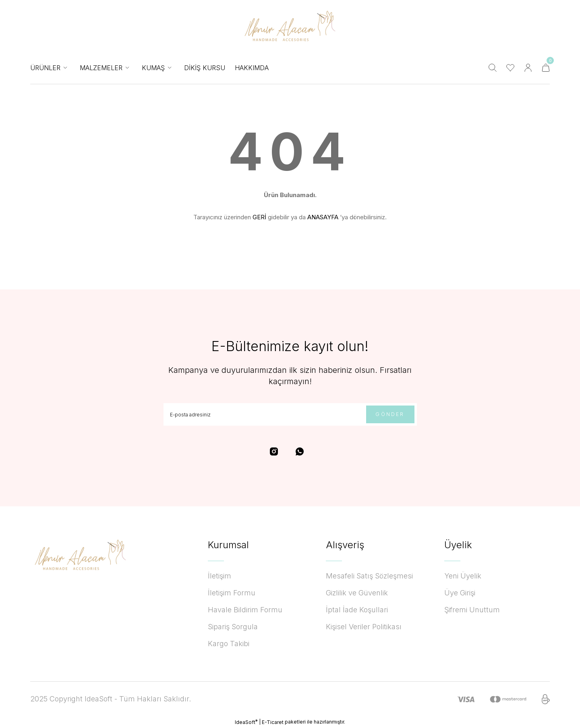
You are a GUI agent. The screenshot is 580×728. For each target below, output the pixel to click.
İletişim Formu (232, 593)
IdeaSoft (246, 722)
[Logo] (290, 26)
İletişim (220, 576)
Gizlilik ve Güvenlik (357, 593)
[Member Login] (528, 68)
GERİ (259, 217)
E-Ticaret (273, 722)
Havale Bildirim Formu (245, 610)
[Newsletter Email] (290, 414)
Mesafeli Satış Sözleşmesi (369, 576)
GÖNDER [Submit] (390, 414)
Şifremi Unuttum (472, 610)
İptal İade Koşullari (357, 610)
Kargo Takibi (229, 644)
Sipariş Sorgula (233, 627)
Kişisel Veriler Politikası (364, 627)
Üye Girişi (460, 593)
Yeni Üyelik (463, 576)
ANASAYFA (323, 217)
